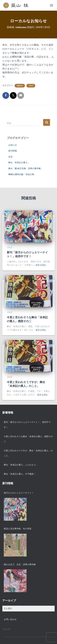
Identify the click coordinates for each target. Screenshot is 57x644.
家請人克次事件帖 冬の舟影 (18, 529)
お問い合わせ (10, 619)
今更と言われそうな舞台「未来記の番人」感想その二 (28, 439)
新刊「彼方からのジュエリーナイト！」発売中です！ (27, 425)
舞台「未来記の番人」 (19, 162)
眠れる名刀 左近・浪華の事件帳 (20, 564)
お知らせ (20, 86)
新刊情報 (13, 151)
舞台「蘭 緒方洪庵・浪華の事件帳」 (26, 168)
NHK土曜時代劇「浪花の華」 (22, 174)
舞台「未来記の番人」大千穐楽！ (20, 474)
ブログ (31, 86)
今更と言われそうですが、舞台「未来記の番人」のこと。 (28, 453)
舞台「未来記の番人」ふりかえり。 (21, 465)
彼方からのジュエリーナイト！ (19, 493)
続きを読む (41, 265)
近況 (10, 157)
